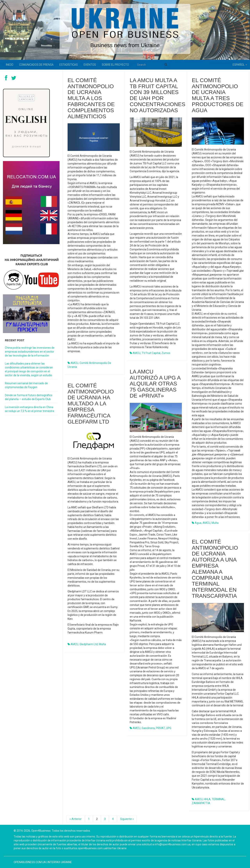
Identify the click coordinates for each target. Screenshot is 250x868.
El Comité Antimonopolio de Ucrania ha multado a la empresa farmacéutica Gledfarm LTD (91, 404)
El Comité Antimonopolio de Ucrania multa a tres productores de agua (218, 95)
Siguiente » (127, 819)
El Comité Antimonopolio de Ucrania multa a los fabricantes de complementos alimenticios (91, 98)
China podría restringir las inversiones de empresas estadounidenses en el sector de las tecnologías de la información (30, 352)
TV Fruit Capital (151, 353)
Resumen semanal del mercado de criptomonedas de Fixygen (26, 385)
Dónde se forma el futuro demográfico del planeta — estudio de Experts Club (29, 397)
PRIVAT (160, 728)
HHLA (207, 799)
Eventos (90, 65)
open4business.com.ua (30, 862)
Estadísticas (69, 65)
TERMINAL (218, 799)
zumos (166, 353)
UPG (169, 728)
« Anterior (76, 819)
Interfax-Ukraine (60, 862)
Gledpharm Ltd (89, 644)
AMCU (74, 363)
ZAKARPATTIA (201, 803)
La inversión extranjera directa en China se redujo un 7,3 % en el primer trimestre (30, 409)
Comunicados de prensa (36, 65)
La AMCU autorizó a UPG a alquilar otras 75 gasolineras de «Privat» (155, 384)
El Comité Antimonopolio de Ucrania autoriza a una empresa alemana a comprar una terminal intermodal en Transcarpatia (215, 569)
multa (215, 523)
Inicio (10, 65)
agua (198, 523)
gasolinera (148, 728)
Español (240, 65)
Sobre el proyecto (115, 65)
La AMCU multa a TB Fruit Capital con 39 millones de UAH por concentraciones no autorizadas (158, 95)
